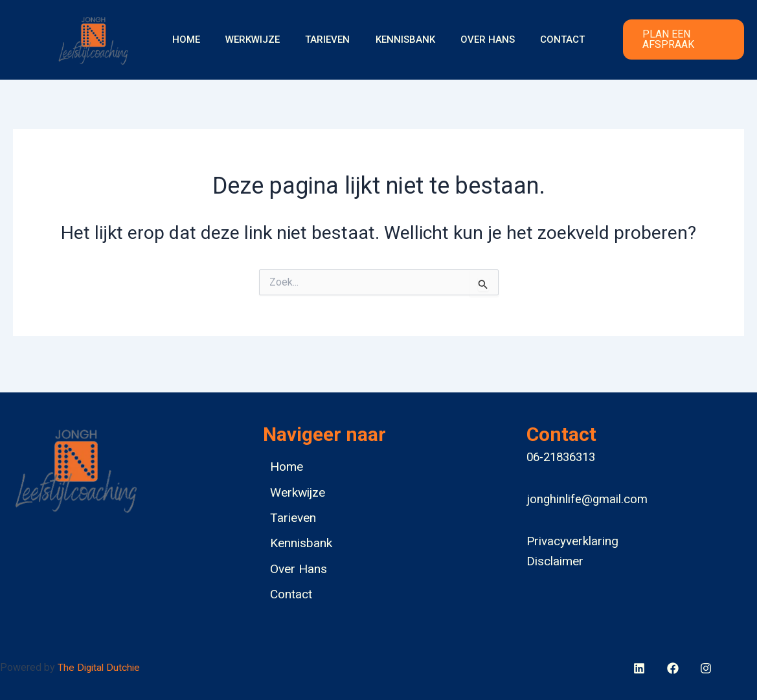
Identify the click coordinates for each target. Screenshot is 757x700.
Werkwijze (262, 40)
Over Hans (479, 40)
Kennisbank (402, 40)
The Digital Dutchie (100, 667)
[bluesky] (707, 668)
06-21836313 (561, 451)
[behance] (674, 668)
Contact (548, 40)
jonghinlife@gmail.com (587, 493)
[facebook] (641, 668)
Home (201, 40)
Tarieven (331, 40)
